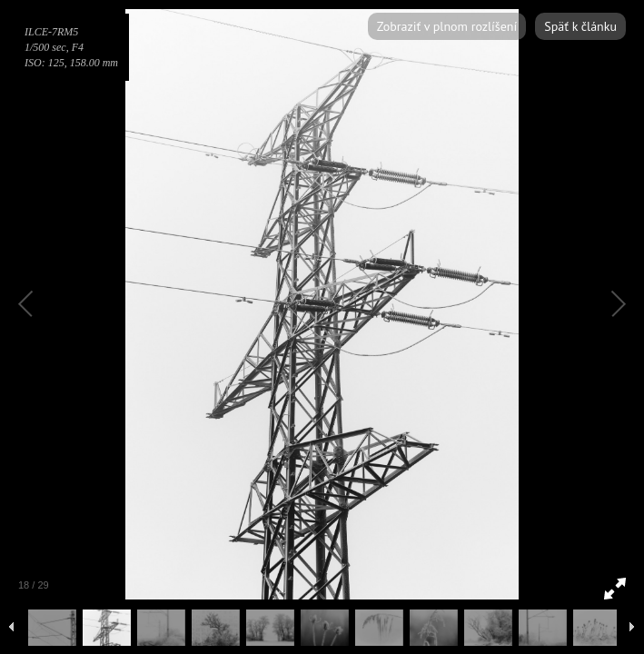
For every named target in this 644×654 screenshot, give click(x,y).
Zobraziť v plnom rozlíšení (447, 26)
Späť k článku (580, 26)
